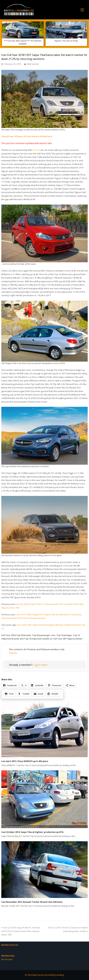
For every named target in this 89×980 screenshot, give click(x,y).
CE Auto (36, 150)
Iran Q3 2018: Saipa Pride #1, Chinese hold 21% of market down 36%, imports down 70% (21, 931)
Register (13, 653)
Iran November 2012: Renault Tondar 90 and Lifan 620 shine (32, 902)
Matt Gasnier (33, 64)
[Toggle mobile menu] (82, 10)
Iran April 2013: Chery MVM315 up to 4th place (25, 761)
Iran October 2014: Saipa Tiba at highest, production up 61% (32, 832)
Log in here (40, 665)
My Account (7, 959)
